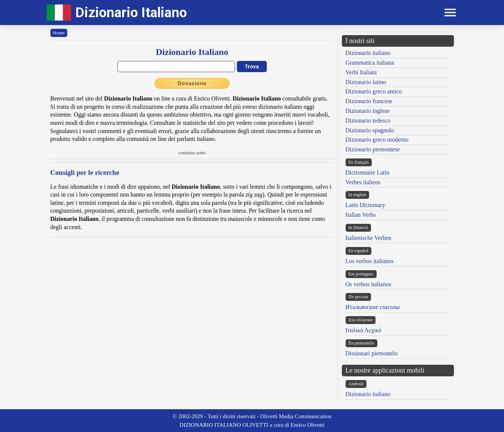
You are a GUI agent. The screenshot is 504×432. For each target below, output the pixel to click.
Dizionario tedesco (368, 121)
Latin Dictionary (365, 205)
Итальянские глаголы (373, 307)
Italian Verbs (361, 215)
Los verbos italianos (370, 261)
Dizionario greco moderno (377, 140)
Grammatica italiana (370, 63)
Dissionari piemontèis (372, 353)
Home (59, 33)
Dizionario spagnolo (370, 130)
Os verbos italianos (369, 284)
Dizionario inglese (368, 111)
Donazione (192, 83)
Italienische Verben (369, 238)
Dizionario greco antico (374, 91)
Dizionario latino (366, 82)
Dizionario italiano (368, 53)
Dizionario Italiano (131, 13)
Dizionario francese (369, 101)
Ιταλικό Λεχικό (364, 330)
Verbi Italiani (361, 72)
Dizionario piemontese (373, 149)
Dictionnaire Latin (368, 172)
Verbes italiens (363, 182)
